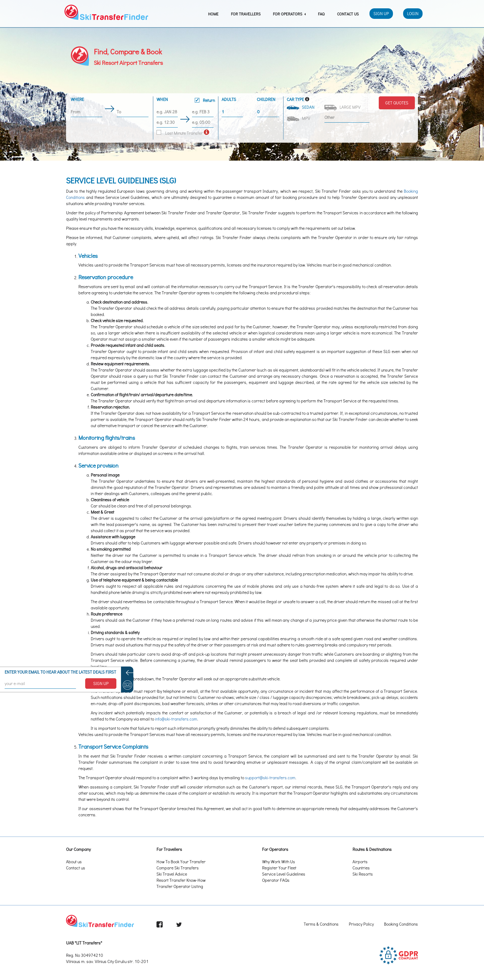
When (186, 101)
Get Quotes (397, 103)
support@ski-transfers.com (270, 778)
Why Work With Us (279, 862)
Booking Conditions (401, 924)
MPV (299, 118)
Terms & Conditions (321, 924)
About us (74, 862)
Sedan (301, 107)
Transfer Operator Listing (180, 886)
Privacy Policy (361, 924)
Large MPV (343, 107)
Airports (360, 862)
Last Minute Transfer (180, 133)
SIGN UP (101, 683)
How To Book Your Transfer (181, 862)
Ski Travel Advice (172, 874)
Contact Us (348, 14)
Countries (361, 868)
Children (266, 99)
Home (213, 14)
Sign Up (381, 13)
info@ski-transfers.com (176, 719)
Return (205, 100)
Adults (229, 99)
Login (413, 13)
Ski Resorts (363, 874)
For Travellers (246, 14)
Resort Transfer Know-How (181, 880)
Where (77, 99)
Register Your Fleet (279, 868)
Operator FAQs (276, 880)
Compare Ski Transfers (178, 868)
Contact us (76, 868)
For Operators (289, 14)
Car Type (295, 99)
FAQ (321, 14)
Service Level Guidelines (284, 874)
